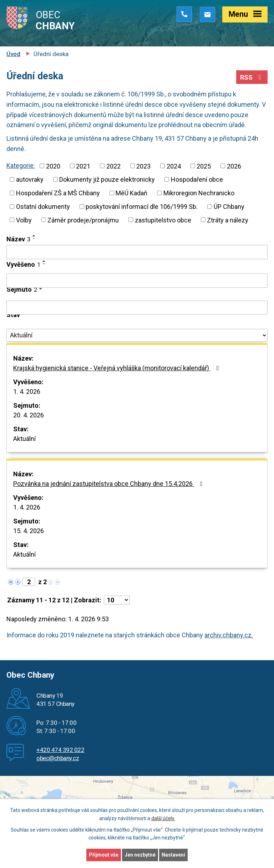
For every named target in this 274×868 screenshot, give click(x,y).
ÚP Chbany (229, 207)
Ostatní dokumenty (43, 207)
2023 (143, 166)
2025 (204, 166)
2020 (53, 166)
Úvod (13, 54)
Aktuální (24, 439)
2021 (83, 166)
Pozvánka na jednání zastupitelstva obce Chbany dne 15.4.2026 (109, 484)
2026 (234, 166)
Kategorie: (21, 165)
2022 (113, 166)
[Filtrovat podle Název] (137, 252)
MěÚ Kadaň (131, 193)
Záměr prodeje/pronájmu (83, 220)
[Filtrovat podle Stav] (137, 335)
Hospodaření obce (197, 179)
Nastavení (173, 855)
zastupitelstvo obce (163, 220)
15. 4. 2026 (29, 531)
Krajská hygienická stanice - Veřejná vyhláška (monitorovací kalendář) (118, 368)
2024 (174, 166)
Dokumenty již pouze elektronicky (107, 179)
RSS (252, 77)
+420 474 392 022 (60, 750)
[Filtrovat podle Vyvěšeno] (137, 281)
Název (18, 239)
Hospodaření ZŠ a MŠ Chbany (58, 193)
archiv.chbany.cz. (229, 635)
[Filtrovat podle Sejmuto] (137, 308)
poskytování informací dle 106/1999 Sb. (142, 207)
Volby (24, 220)
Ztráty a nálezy (228, 220)
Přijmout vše (104, 855)
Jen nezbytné (140, 855)
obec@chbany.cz (58, 758)
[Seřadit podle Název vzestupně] (34, 236)
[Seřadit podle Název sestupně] (34, 239)
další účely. (163, 818)
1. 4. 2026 (27, 392)
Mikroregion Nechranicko (199, 193)
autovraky (30, 179)
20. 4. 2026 (29, 415)
